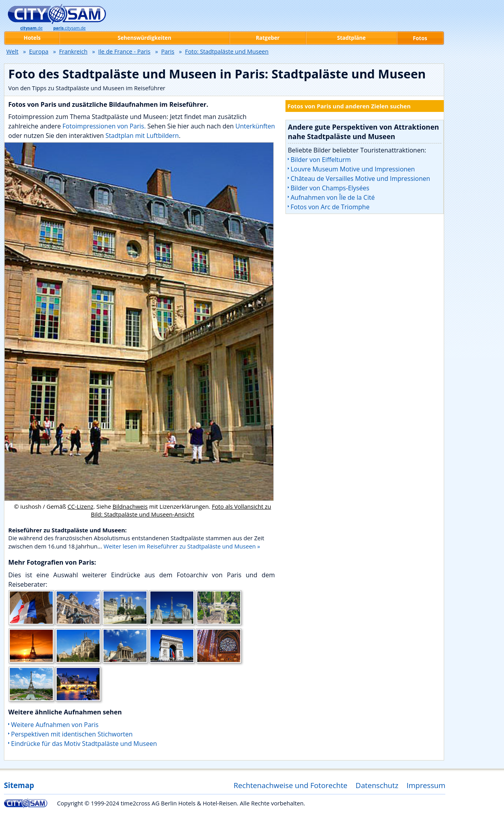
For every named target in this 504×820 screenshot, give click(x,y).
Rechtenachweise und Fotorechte (290, 785)
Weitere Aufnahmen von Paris (55, 725)
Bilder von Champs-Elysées (330, 188)
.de (31, 28)
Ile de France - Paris (124, 51)
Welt (12, 51)
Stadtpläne (351, 38)
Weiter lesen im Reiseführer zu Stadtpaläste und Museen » (182, 546)
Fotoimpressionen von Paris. (104, 126)
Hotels (32, 38)
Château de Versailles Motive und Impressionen (360, 179)
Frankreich (73, 51)
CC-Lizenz (81, 506)
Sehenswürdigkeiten (145, 38)
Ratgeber (268, 38)
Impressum (426, 785)
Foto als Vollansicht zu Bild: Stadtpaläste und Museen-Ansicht (181, 510)
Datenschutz (377, 785)
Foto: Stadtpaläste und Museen (227, 51)
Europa (39, 51)
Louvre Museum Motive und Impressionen (353, 169)
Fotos (420, 38)
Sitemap (19, 785)
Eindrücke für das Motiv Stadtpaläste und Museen (84, 744)
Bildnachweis (130, 506)
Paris (168, 51)
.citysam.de (69, 28)
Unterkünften (255, 126)
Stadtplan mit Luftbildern (142, 136)
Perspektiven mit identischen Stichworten (72, 734)
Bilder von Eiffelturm (321, 160)
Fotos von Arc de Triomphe (330, 207)
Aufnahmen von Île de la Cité (333, 197)
